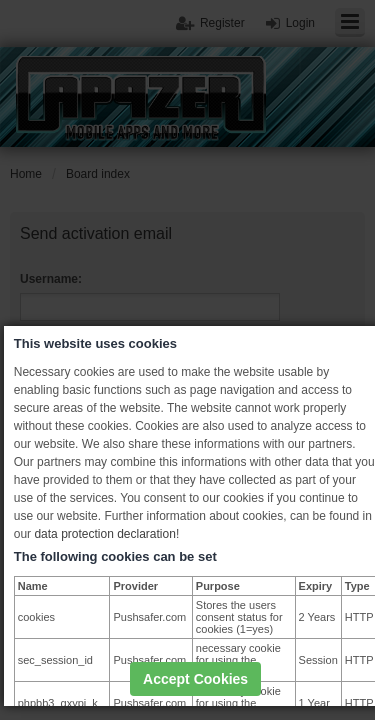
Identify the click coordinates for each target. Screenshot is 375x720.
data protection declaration (104, 534)
